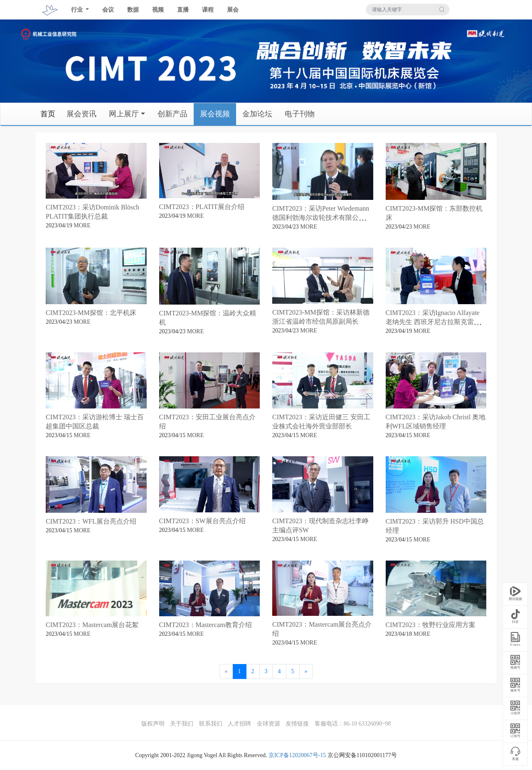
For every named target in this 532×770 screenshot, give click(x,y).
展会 (233, 10)
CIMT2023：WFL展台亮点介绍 (91, 521)
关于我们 (182, 724)
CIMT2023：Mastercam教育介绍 (206, 625)
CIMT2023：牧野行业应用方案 (431, 625)
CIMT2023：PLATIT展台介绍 (202, 207)
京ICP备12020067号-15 (297, 755)
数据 (133, 10)
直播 (183, 10)
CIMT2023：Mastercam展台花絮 (92, 625)
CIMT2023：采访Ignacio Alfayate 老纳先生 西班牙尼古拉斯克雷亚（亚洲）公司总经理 (433, 322)
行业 (78, 10)
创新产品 (172, 114)
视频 (158, 10)
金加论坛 (257, 114)
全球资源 (268, 724)
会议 (108, 10)
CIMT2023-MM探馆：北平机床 (91, 313)
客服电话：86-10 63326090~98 (353, 724)
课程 (208, 10)
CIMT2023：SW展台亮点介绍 (202, 521)
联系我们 (211, 724)
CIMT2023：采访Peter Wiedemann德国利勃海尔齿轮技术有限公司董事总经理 (322, 218)
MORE (82, 225)
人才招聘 (239, 724)
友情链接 (297, 724)
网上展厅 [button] (124, 114)
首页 (48, 114)
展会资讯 (81, 114)
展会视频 (215, 114)
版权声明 (153, 724)
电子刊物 (300, 114)
